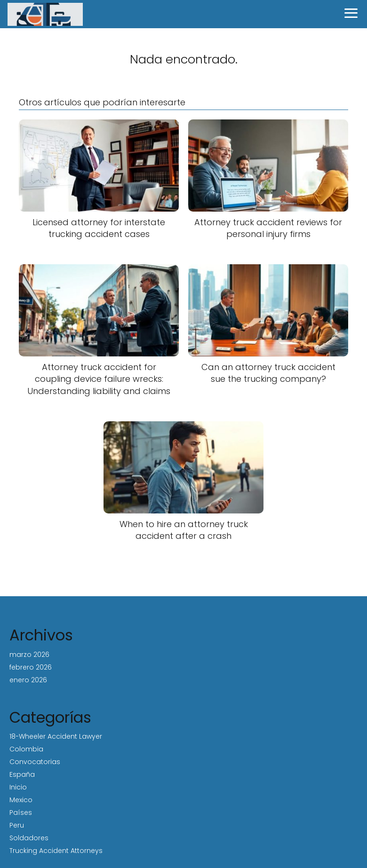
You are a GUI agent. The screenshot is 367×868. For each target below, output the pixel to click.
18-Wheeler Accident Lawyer (56, 736)
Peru (17, 825)
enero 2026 (28, 680)
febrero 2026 (31, 667)
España (22, 774)
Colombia (26, 749)
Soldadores (29, 838)
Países (21, 813)
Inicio (18, 787)
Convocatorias (35, 762)
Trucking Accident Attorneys (56, 851)
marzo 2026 (29, 655)
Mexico (21, 800)
